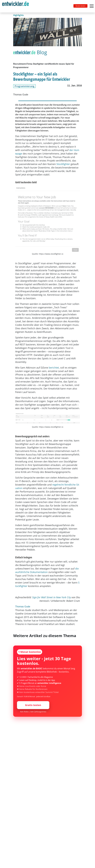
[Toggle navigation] (17, 6)
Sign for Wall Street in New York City (52, 597)
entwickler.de (15, 7)
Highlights (19, 15)
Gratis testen (80, 6)
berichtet (54, 368)
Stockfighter (63, 164)
